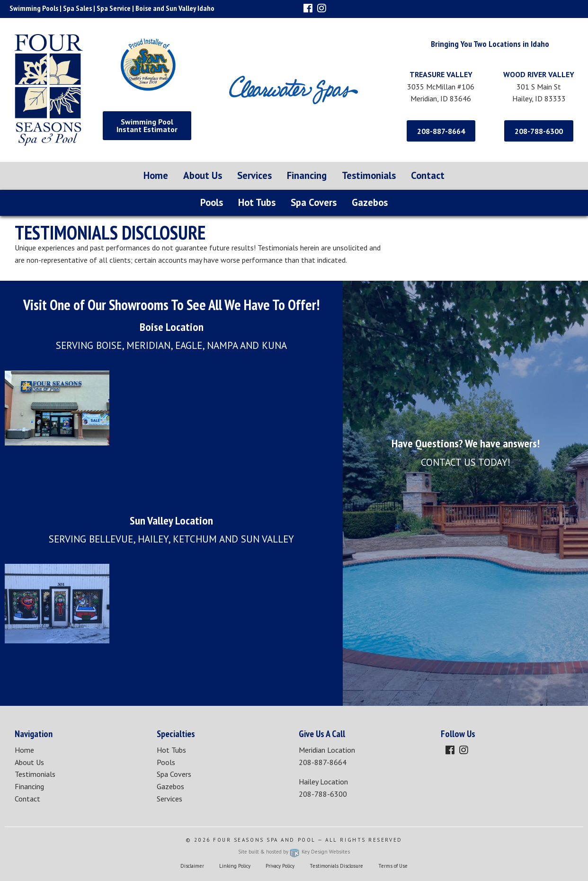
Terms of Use (393, 866)
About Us (203, 175)
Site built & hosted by (294, 852)
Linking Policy (235, 866)
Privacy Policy (280, 866)
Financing (307, 175)
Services (254, 175)
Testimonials (369, 175)
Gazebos (370, 202)
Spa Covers (314, 202)
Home (156, 175)
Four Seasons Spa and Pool (264, 840)
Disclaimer (192, 866)
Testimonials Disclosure (336, 866)
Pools (212, 202)
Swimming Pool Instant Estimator (147, 125)
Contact (428, 175)
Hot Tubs (257, 202)
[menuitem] (156, 176)
